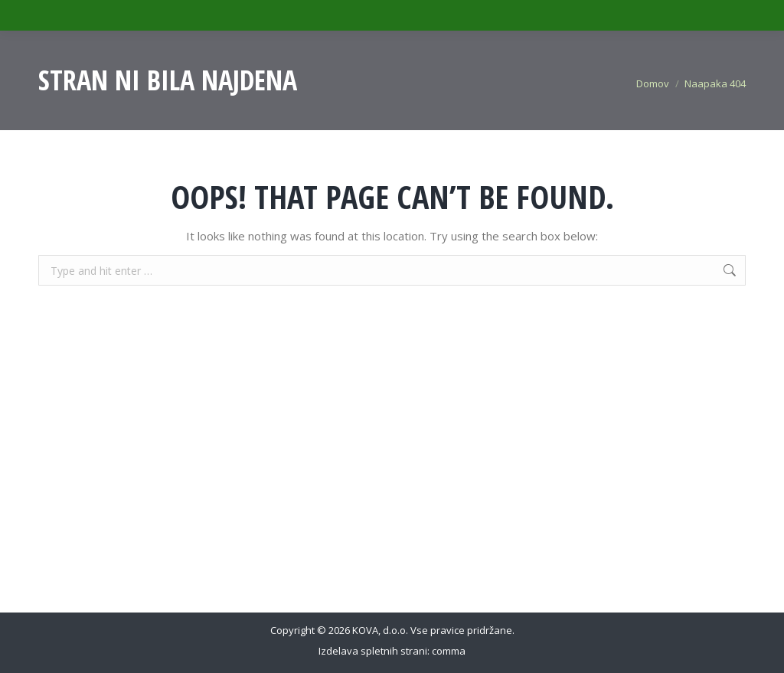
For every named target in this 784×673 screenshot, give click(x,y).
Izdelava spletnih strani (373, 651)
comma (449, 651)
